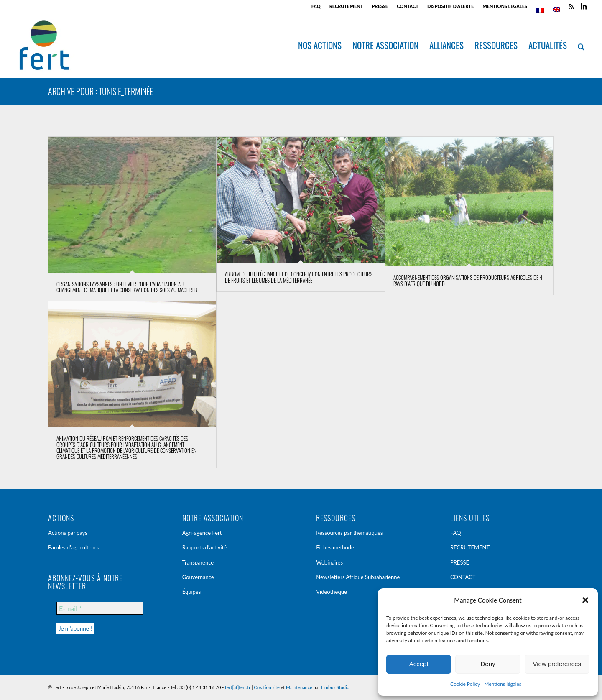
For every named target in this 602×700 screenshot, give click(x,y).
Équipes (192, 592)
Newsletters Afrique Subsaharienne (358, 577)
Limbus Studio (335, 687)
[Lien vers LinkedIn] (584, 6)
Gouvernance (198, 577)
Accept (419, 664)
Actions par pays (68, 533)
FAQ (316, 6)
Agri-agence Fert (202, 533)
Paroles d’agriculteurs (73, 547)
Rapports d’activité (205, 547)
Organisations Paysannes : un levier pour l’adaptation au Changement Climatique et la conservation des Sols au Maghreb (127, 287)
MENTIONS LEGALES (505, 6)
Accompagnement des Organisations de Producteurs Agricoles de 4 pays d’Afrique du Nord (468, 280)
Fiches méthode (335, 547)
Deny (488, 664)
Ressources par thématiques (349, 533)
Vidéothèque (332, 592)
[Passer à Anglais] (556, 10)
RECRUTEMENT (346, 6)
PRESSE (380, 6)
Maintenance (299, 687)
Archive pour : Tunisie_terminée (101, 91)
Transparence (198, 562)
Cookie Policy (465, 684)
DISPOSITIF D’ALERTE (450, 6)
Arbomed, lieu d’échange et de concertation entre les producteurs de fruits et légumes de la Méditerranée (299, 277)
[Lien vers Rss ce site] (571, 6)
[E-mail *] (100, 608)
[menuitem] (316, 6)
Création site (267, 687)
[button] (585, 600)
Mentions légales (503, 684)
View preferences (557, 664)
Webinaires (329, 562)
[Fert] (44, 45)
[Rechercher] (581, 45)
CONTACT (408, 6)
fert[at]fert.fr (238, 687)
